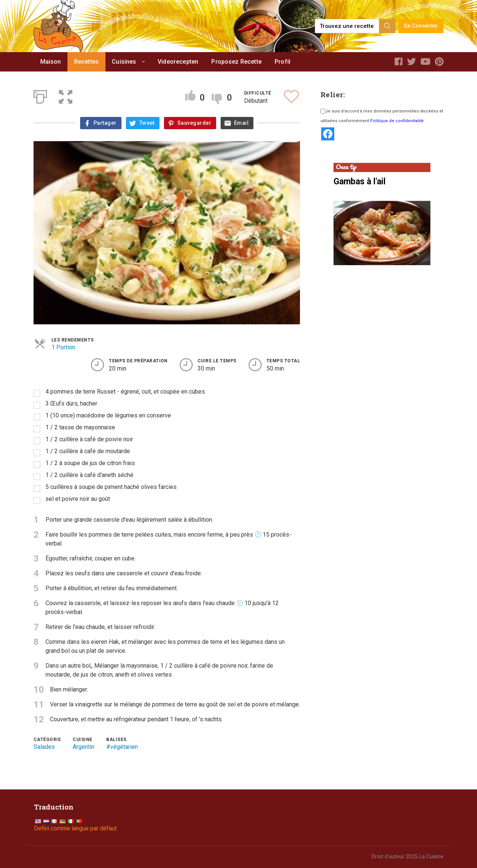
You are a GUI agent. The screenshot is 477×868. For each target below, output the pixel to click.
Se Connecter (421, 26)
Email (241, 123)
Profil (282, 62)
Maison (51, 62)
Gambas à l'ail (360, 182)
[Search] (387, 26)
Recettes (86, 62)
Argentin (83, 747)
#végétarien (122, 747)
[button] (66, 95)
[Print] (40, 95)
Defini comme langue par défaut (75, 828)
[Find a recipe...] (348, 26)
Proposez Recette (236, 62)
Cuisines (124, 62)
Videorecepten (178, 62)
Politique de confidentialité (397, 121)
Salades (44, 747)
